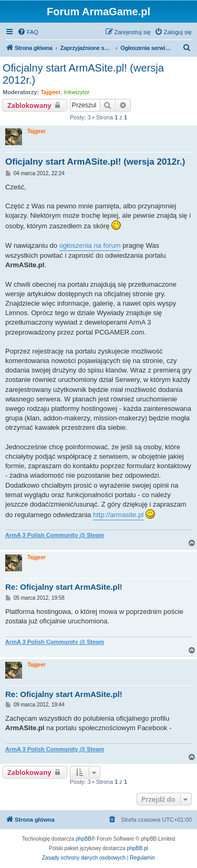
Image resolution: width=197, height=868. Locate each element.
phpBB (84, 839)
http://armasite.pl (118, 515)
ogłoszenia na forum (90, 245)
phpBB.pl (137, 848)
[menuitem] (28, 32)
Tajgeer (50, 92)
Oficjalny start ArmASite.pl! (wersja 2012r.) (83, 74)
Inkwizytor (77, 92)
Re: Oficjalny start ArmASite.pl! (64, 587)
